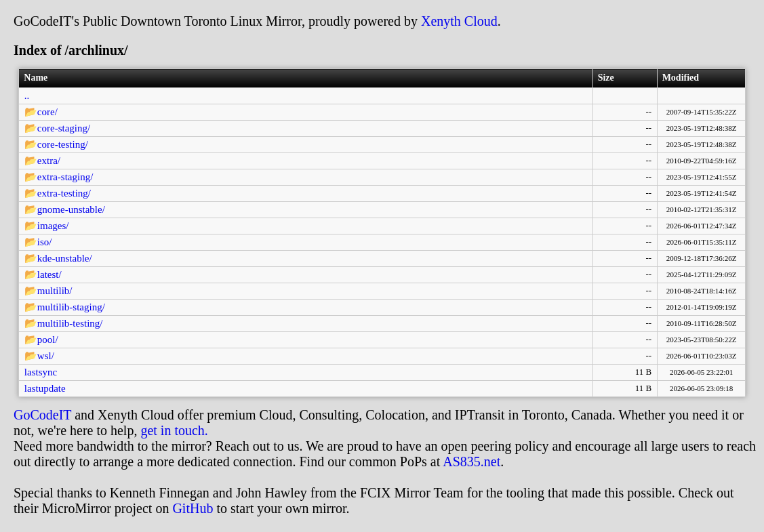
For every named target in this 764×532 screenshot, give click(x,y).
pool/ (48, 340)
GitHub (193, 508)
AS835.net (471, 462)
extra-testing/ (64, 193)
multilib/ (55, 291)
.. (27, 96)
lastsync (41, 372)
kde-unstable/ (65, 258)
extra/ (49, 161)
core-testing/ (63, 144)
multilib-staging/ (71, 307)
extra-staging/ (65, 177)
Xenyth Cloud (459, 21)
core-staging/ (64, 128)
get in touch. (174, 430)
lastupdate (45, 388)
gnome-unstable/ (71, 209)
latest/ (49, 274)
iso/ (45, 242)
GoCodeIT (42, 415)
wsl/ (46, 356)
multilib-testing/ (70, 323)
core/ (47, 112)
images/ (53, 226)
